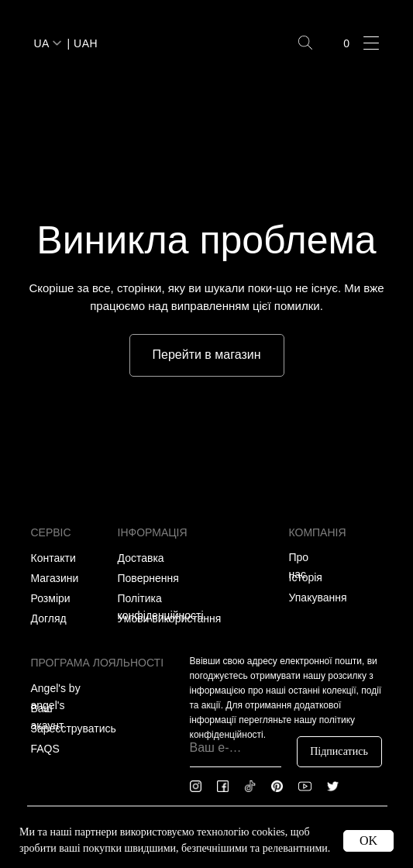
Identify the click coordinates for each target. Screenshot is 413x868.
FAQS (45, 749)
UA (42, 43)
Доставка (141, 558)
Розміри (51, 598)
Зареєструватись (74, 728)
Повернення (148, 578)
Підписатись (339, 751)
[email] (236, 748)
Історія (306, 577)
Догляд (49, 618)
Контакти (53, 558)
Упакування (318, 598)
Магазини (55, 578)
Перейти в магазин (207, 355)
